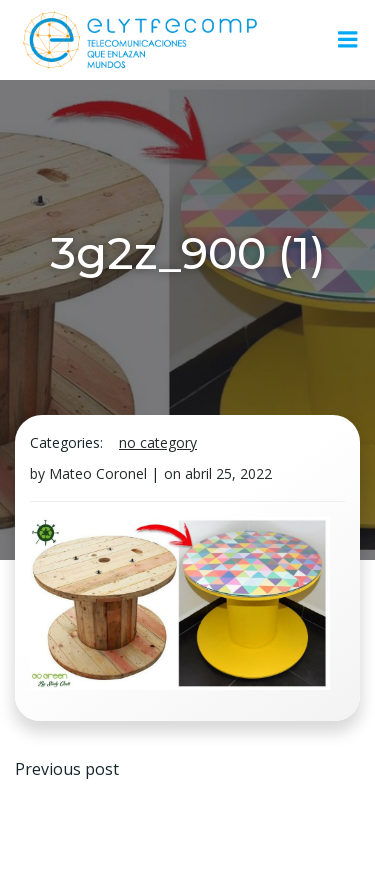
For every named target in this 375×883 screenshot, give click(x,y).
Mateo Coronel (98, 473)
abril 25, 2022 (228, 473)
